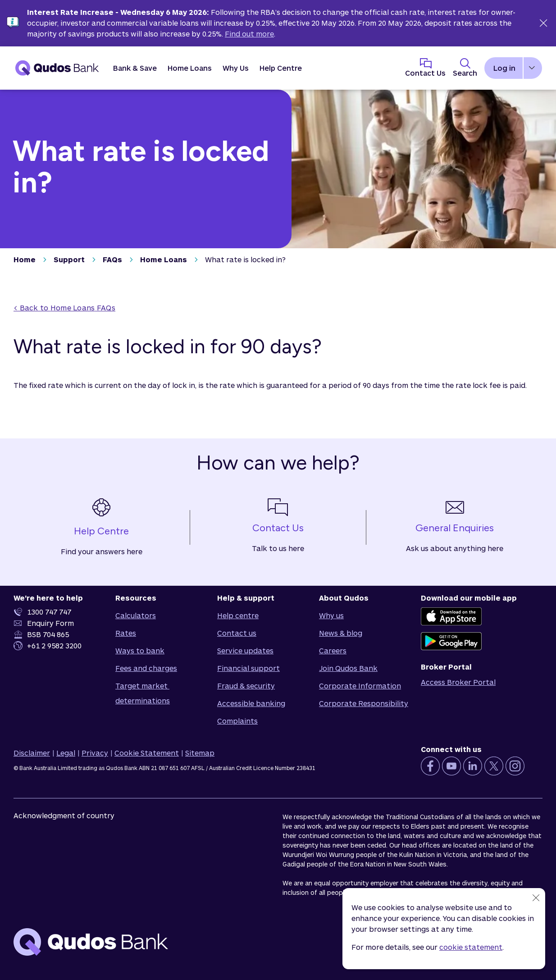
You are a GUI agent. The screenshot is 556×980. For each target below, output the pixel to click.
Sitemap (200, 753)
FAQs (112, 259)
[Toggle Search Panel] (465, 68)
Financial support (248, 668)
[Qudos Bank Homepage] (57, 68)
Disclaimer (32, 753)
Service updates (245, 650)
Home (25, 259)
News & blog (341, 633)
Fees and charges (146, 668)
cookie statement (471, 947)
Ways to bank (140, 650)
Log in (504, 68)
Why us (331, 615)
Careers (333, 650)
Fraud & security (246, 686)
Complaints (237, 721)
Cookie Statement (147, 753)
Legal (66, 753)
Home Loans (164, 259)
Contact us (237, 633)
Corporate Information (360, 686)
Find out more (249, 34)
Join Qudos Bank (348, 668)
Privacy (95, 753)
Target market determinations (143, 693)
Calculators (136, 615)
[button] (135, 68)
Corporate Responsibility (364, 703)
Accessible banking (251, 703)
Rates (126, 633)
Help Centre (281, 68)
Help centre (238, 615)
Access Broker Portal (458, 682)
